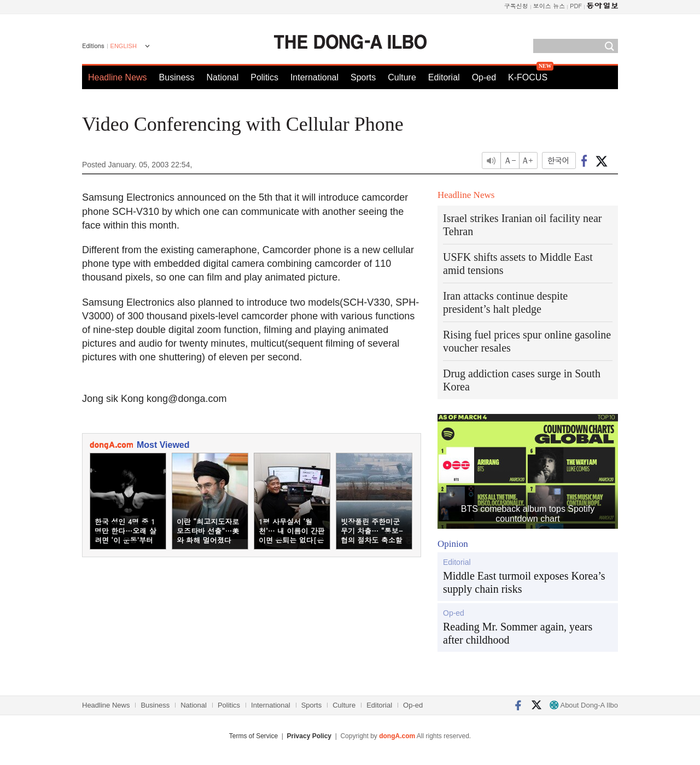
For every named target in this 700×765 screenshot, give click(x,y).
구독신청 (516, 6)
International (314, 77)
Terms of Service (253, 736)
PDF (576, 6)
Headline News (118, 77)
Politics (264, 77)
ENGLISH (124, 46)
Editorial (444, 77)
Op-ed (484, 77)
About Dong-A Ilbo (584, 705)
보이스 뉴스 (549, 6)
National (223, 77)
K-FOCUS (528, 77)
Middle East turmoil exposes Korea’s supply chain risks (524, 582)
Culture (402, 77)
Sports (363, 77)
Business (177, 77)
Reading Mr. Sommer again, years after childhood (518, 633)
